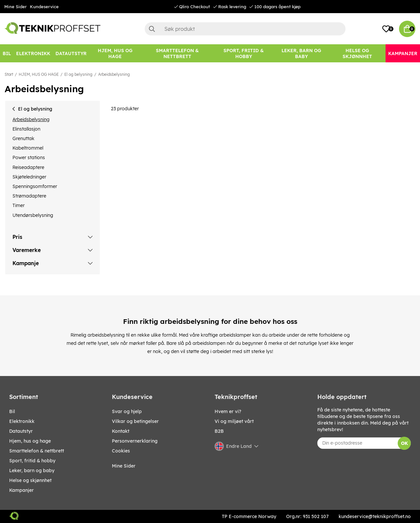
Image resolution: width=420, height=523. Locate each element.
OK (404, 443)
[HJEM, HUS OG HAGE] (115, 53)
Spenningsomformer (35, 186)
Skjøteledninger (29, 177)
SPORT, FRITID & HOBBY (32, 461)
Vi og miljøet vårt (234, 421)
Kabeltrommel (28, 148)
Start (9, 74)
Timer (19, 205)
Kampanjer (21, 490)
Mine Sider (15, 7)
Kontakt (121, 431)
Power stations (29, 157)
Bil (12, 411)
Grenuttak (23, 138)
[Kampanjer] (403, 53)
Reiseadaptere (28, 167)
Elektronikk (22, 421)
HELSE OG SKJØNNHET (30, 480)
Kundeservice (44, 7)
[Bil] (7, 53)
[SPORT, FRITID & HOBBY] (244, 53)
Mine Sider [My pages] (124, 466)
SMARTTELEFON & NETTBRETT (37, 451)
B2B (219, 431)
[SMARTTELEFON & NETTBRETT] (177, 53)
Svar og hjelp (127, 411)
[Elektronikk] (33, 53)
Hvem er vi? (228, 411)
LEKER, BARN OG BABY (32, 471)
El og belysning (78, 74)
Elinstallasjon (26, 129)
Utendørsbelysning (33, 215)
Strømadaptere (29, 196)
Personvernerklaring (135, 441)
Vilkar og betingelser (135, 421)
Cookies (121, 451)
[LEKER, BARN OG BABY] (302, 53)
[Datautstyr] (71, 53)
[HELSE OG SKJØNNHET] (357, 53)
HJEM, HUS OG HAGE (39, 74)
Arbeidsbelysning (114, 74)
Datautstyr (21, 431)
